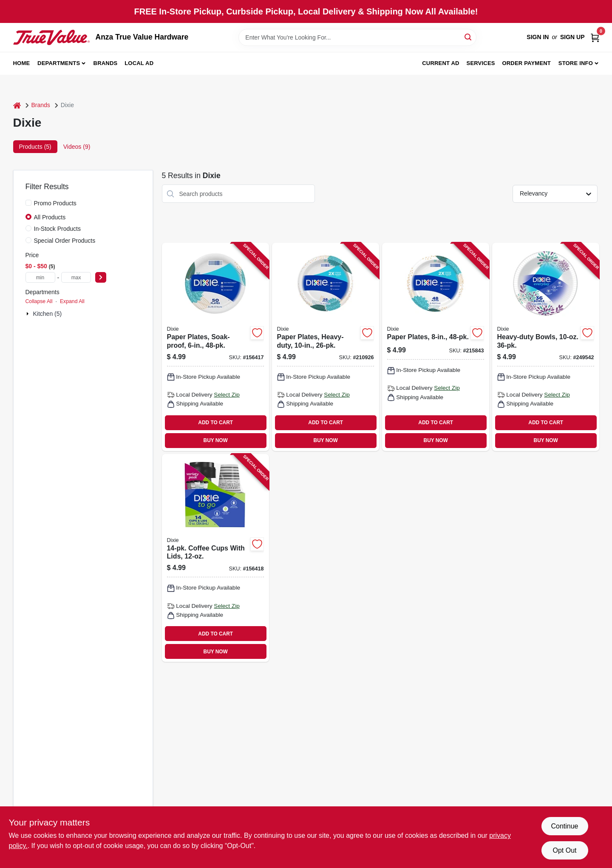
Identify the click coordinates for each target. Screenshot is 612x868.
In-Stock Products (58, 229)
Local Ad (139, 63)
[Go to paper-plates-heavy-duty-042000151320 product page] (326, 347)
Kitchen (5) (48, 314)
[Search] (469, 37)
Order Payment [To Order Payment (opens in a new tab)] (526, 63)
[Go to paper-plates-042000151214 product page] (436, 347)
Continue (564, 826)
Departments (59, 63)
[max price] (76, 277)
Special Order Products (65, 241)
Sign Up (572, 37)
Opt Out (564, 850)
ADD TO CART (215, 423)
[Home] (17, 105)
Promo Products (55, 203)
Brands (106, 63)
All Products (50, 217)
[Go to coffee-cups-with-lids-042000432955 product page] (215, 558)
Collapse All (39, 301)
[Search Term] (357, 37)
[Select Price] (101, 277)
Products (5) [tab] (35, 147)
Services (481, 63)
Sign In (538, 37)
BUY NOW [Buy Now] (216, 440)
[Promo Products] (28, 203)
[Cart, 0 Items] (595, 37)
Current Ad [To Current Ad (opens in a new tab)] (441, 63)
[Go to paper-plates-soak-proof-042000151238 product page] (215, 347)
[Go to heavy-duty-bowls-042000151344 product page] (546, 347)
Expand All (72, 301)
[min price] (40, 277)
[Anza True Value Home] (51, 37)
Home (22, 63)
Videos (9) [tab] (77, 147)
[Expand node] (28, 314)
